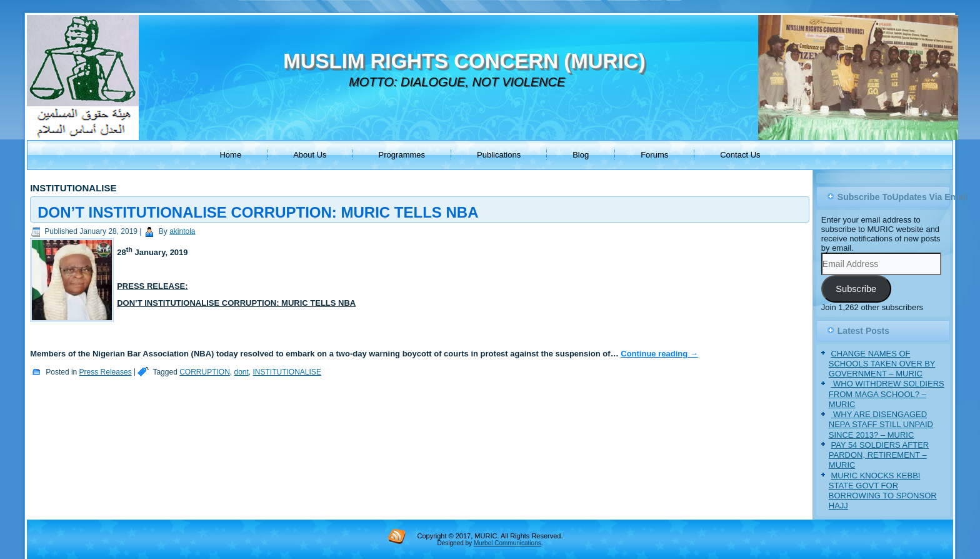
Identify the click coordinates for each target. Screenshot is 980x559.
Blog (581, 155)
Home (230, 155)
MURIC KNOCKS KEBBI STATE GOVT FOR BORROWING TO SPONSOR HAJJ (883, 491)
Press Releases (106, 372)
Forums (654, 155)
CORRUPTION (205, 372)
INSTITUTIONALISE (287, 372)
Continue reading (659, 354)
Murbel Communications (507, 543)
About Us (310, 155)
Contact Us (740, 155)
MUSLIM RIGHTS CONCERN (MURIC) (464, 61)
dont (242, 372)
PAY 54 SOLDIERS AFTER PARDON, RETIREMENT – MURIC (879, 455)
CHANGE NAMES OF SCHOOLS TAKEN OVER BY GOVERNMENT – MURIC (882, 364)
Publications (499, 155)
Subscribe (856, 289)
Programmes (402, 155)
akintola (182, 231)
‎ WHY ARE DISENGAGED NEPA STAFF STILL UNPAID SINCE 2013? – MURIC (881, 425)
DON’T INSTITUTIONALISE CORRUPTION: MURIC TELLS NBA (258, 212)
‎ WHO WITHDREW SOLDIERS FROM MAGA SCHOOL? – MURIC (887, 394)
